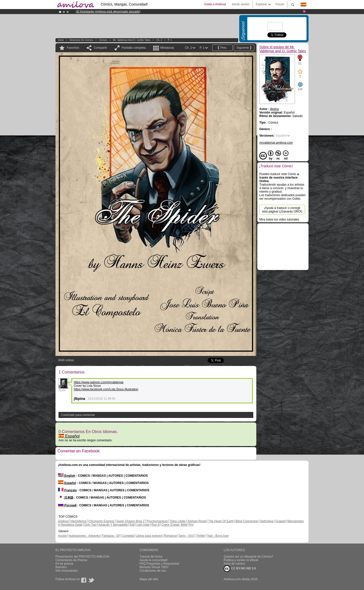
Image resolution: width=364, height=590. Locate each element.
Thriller (200, 536)
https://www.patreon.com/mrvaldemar (99, 382)
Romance (170, 536)
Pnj (191, 525)
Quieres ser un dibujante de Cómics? (248, 557)
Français (67, 490)
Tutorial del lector (151, 557)
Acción (63, 536)
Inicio (61, 40)
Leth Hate (143, 525)
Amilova (63, 521)
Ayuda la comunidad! (154, 560)
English (67, 476)
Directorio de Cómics (81, 40)
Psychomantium (157, 521)
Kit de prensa (64, 564)
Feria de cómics (234, 564)
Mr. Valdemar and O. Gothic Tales (132, 40)
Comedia (128, 536)
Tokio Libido (178, 521)
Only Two (90, 525)
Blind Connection (247, 521)
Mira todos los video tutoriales (279, 220)
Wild (184, 525)
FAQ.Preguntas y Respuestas (159, 564)
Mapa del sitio (149, 579)
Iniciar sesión (241, 4)
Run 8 (155, 525)
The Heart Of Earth (221, 521)
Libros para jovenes (149, 536)
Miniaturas (167, 48)
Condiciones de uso (153, 571)
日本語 (66, 498)
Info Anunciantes (67, 571)
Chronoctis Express (101, 521)
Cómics (103, 40)
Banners (61, 567)
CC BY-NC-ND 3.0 (240, 569)
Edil (132, 525)
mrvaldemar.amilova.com (276, 143)
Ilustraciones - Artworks (84, 536)
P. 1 (170, 40)
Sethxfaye (267, 521)
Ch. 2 (159, 40)
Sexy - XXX (186, 536)
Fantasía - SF (111, 536)
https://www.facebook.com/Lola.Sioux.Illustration (106, 389)
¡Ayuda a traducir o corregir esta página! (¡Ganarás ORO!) (282, 210)
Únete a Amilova (215, 4)
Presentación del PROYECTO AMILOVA (82, 557)
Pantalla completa (134, 48)
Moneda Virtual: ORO (154, 567)
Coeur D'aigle (171, 525)
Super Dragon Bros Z (130, 521)
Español (69, 436)
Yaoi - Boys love (218, 536)
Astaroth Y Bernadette (113, 525)
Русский (67, 505)
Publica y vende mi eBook (241, 560)
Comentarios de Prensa (71, 560)
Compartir (101, 48)
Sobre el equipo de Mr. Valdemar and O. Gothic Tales (283, 49)
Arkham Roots (197, 521)
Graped (280, 521)
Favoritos (73, 48)
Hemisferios (78, 521)
